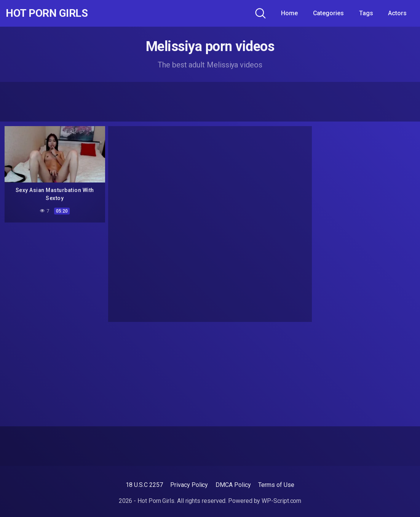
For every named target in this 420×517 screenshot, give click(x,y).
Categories (328, 13)
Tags (366, 13)
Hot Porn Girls (47, 13)
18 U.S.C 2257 (144, 485)
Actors (397, 13)
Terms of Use (276, 485)
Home (289, 13)
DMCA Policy (233, 485)
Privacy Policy (189, 485)
